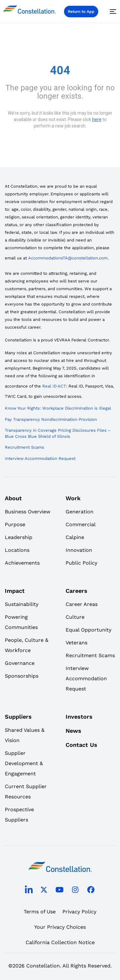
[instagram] (75, 891)
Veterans (76, 643)
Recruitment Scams (24, 447)
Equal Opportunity (88, 630)
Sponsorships (22, 676)
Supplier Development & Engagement (24, 763)
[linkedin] (29, 891)
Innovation (79, 550)
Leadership (19, 537)
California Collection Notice (60, 942)
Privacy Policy (79, 912)
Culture (75, 617)
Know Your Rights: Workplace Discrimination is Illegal (58, 408)
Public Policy (81, 563)
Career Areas (82, 604)
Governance (20, 663)
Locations (17, 550)
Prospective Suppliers (19, 815)
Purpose (15, 524)
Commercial (81, 524)
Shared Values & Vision (25, 735)
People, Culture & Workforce (27, 645)
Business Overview (28, 512)
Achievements (22, 563)
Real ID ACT (54, 386)
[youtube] (60, 891)
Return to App (81, 12)
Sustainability (22, 604)
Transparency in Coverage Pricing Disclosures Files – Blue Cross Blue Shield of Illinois (58, 433)
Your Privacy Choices (60, 927)
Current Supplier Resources (26, 792)
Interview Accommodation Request (40, 458)
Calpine (75, 537)
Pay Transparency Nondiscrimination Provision (51, 419)
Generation (80, 512)
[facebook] (91, 891)
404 (60, 70)
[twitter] (44, 891)
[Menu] (112, 12)
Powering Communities (21, 622)
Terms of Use (40, 912)
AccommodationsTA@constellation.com (68, 258)
